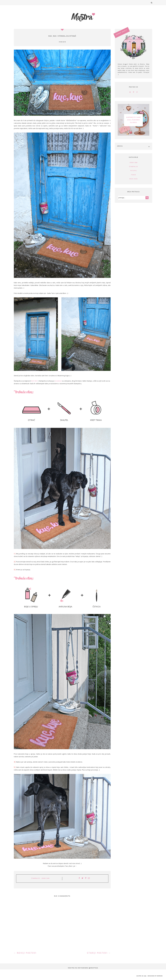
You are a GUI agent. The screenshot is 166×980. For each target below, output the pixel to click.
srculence (58, 381)
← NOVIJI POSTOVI (25, 953)
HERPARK (160, 976)
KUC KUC (35, 381)
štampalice (36, 878)
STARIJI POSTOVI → (99, 953)
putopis (134, 171)
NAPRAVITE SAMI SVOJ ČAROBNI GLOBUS (133, 120)
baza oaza (134, 179)
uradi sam (45, 878)
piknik (133, 175)
